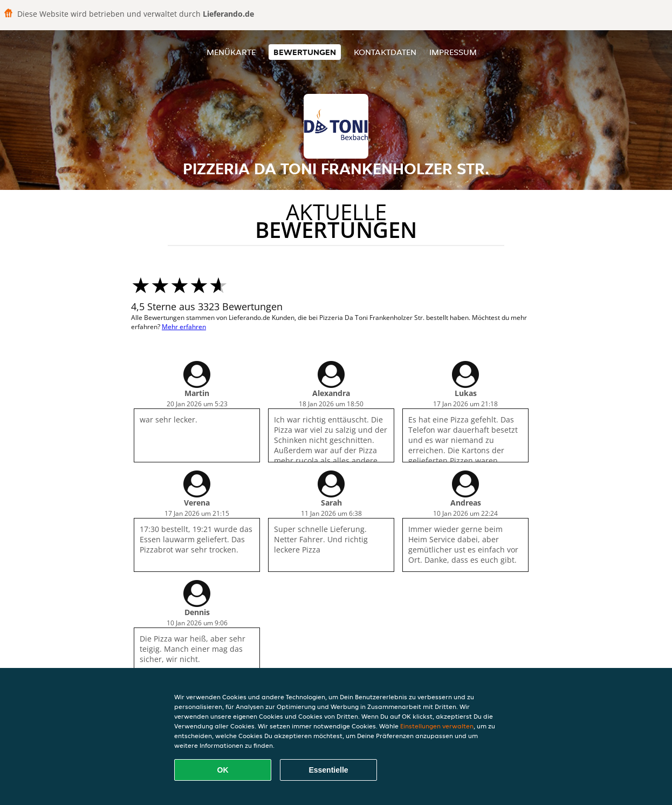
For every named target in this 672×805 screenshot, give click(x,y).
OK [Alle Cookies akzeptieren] (223, 770)
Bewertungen (305, 52)
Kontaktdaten (385, 52)
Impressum (453, 52)
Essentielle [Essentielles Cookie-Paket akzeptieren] (328, 770)
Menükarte (231, 52)
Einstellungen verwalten (437, 726)
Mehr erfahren (184, 327)
